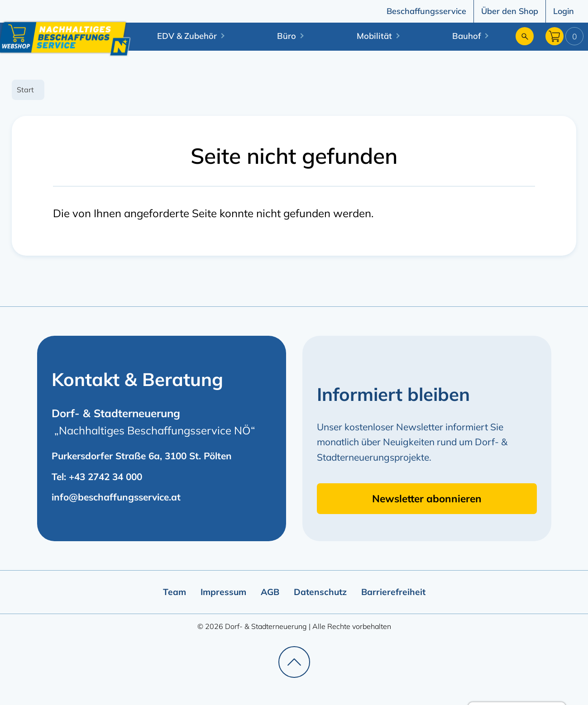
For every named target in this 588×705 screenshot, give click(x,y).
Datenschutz (320, 592)
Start (25, 90)
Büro (287, 36)
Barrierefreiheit (393, 592)
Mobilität (374, 36)
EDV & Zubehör (187, 36)
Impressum (223, 592)
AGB (270, 592)
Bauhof (466, 36)
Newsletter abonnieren (427, 498)
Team (174, 592)
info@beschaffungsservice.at (116, 497)
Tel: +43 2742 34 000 (97, 476)
